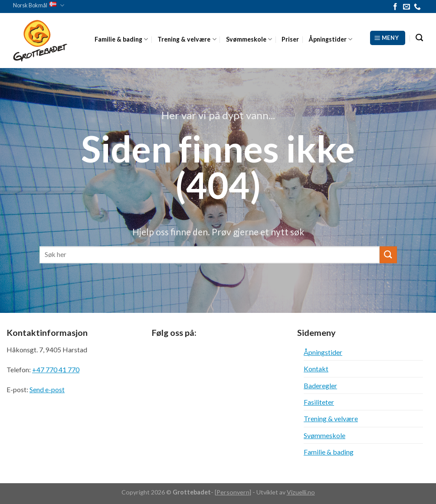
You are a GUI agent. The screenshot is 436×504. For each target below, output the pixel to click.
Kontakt (316, 369)
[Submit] (388, 255)
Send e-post (47, 389)
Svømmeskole (249, 39)
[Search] (419, 38)
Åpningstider (330, 39)
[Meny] (388, 38)
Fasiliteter (319, 402)
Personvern (233, 492)
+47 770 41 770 (56, 369)
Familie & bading (121, 39)
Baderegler (320, 385)
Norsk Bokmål (39, 5)
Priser (290, 39)
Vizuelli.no (301, 492)
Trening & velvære (187, 39)
